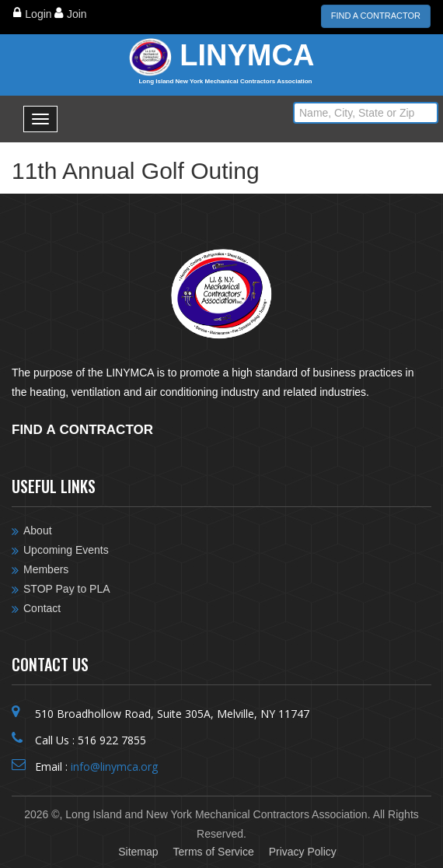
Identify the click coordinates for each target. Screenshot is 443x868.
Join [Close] (77, 14)
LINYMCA (225, 63)
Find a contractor (82, 428)
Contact (42, 608)
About (38, 530)
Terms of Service (213, 852)
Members (46, 569)
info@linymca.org (114, 766)
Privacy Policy (303, 852)
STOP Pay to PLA (67, 589)
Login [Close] (38, 14)
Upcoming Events (66, 550)
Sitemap (138, 852)
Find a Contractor (376, 16)
